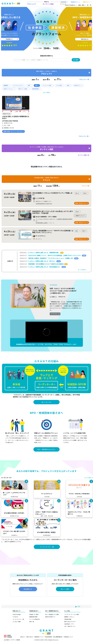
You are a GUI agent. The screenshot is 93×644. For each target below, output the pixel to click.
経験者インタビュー (69, 617)
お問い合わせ (30, 637)
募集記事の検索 (33, 617)
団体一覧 (32, 622)
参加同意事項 (48, 637)
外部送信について (68, 637)
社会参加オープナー (69, 624)
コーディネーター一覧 (18, 619)
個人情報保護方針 (58, 637)
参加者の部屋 (68, 619)
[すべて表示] (47, 92)
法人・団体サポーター (70, 626)
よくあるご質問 (17, 622)
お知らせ (22, 637)
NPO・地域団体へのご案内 (52, 614)
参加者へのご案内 (34, 614)
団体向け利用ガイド (50, 617)
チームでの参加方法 (35, 619)
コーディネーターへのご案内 (72, 614)
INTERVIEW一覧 (55, 314)
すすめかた (15, 617)
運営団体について (39, 637)
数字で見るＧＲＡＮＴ (70, 622)
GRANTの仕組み (17, 614)
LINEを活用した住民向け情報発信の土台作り (16, 117)
